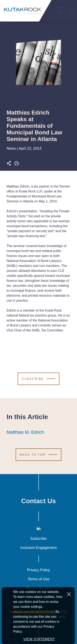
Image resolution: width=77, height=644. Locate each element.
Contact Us (38, 501)
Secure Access (38, 588)
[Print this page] (17, 164)
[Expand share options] (9, 164)
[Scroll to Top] (38, 455)
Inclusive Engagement (38, 548)
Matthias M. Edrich (25, 432)
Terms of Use (38, 579)
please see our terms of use (33, 627)
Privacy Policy (38, 570)
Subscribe (38, 539)
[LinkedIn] (39, 529)
